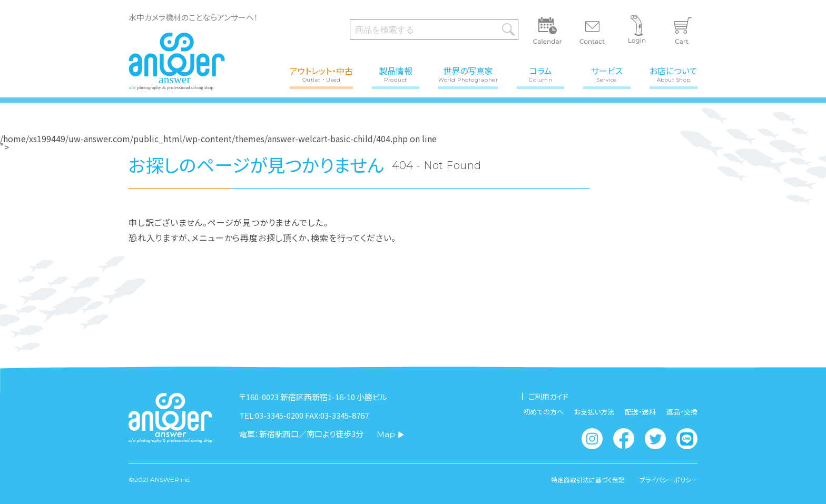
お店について (673, 73)
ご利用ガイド (548, 397)
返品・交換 (682, 412)
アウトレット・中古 (321, 73)
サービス (607, 73)
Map (391, 434)
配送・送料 (640, 412)
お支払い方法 (594, 412)
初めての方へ (543, 412)
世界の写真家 (468, 73)
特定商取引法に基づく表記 (587, 480)
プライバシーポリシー (668, 480)
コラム (540, 73)
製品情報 (396, 73)
